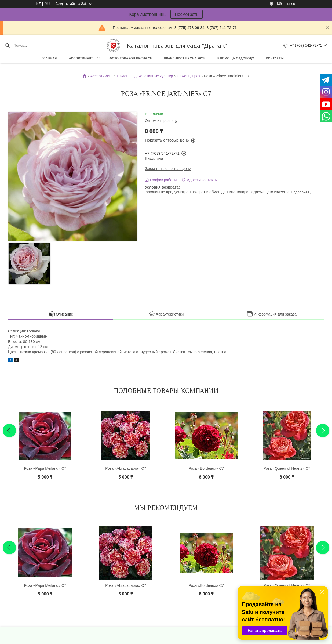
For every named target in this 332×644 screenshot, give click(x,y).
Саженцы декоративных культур (145, 76)
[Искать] (7, 45)
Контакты (275, 58)
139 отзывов (286, 4)
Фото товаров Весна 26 (130, 58)
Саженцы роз (189, 76)
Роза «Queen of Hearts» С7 (287, 468)
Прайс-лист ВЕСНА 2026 (184, 58)
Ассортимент (81, 58)
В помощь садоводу (235, 58)
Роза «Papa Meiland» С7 (45, 468)
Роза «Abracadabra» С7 (126, 468)
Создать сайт (65, 4)
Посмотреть (187, 14)
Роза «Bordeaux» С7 (206, 468)
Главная (49, 58)
